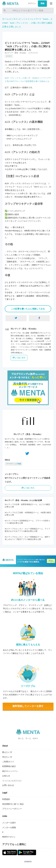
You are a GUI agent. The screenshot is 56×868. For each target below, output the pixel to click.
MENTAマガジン (9, 837)
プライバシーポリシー (12, 809)
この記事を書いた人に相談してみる (28, 309)
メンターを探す (9, 823)
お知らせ (6, 776)
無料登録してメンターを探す (28, 706)
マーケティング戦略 (14, 464)
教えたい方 (7, 752)
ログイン (32, 3)
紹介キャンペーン (10, 771)
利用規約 (6, 799)
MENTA (29, 862)
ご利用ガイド (8, 762)
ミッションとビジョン (12, 781)
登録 (42, 3)
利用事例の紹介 (9, 766)
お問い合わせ (8, 785)
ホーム (5, 19)
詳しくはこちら (19, 358)
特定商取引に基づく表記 (13, 804)
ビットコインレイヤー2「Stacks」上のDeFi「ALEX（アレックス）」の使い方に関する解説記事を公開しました (27, 23)
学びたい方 (7, 757)
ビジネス (14, 19)
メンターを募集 (9, 828)
